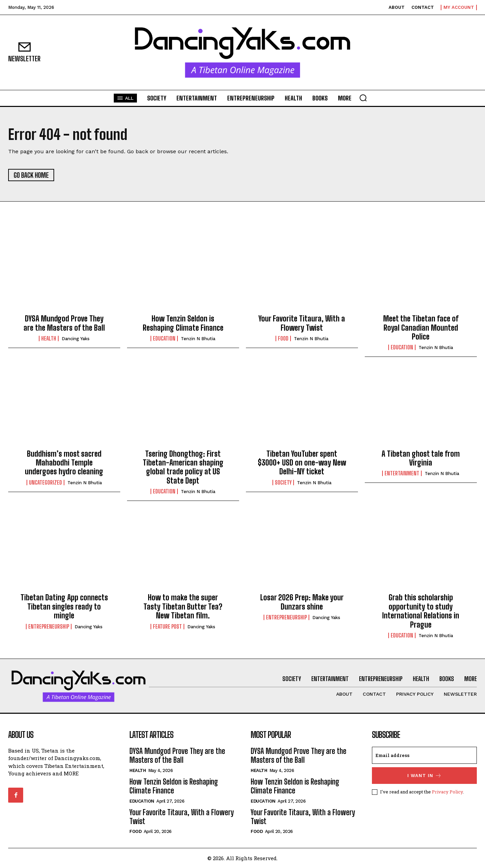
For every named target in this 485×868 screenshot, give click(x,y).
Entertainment (402, 473)
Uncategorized (45, 483)
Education (164, 338)
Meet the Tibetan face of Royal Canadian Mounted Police (421, 328)
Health (49, 338)
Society (283, 483)
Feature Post (167, 627)
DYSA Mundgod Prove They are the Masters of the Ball (64, 323)
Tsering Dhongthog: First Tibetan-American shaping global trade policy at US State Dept (183, 467)
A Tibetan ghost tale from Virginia (421, 458)
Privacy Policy (447, 792)
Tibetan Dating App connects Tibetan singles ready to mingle (64, 606)
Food (283, 338)
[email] (424, 755)
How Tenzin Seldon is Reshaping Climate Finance (183, 323)
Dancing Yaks (76, 339)
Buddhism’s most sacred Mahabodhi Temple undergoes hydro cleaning (64, 463)
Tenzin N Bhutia (198, 339)
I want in (425, 776)
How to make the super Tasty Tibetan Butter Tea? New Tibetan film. (183, 606)
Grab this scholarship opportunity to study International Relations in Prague (421, 611)
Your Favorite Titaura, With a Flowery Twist (302, 323)
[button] (363, 98)
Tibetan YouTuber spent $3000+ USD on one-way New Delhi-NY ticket (302, 463)
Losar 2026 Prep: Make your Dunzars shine (302, 602)
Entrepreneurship (49, 627)
